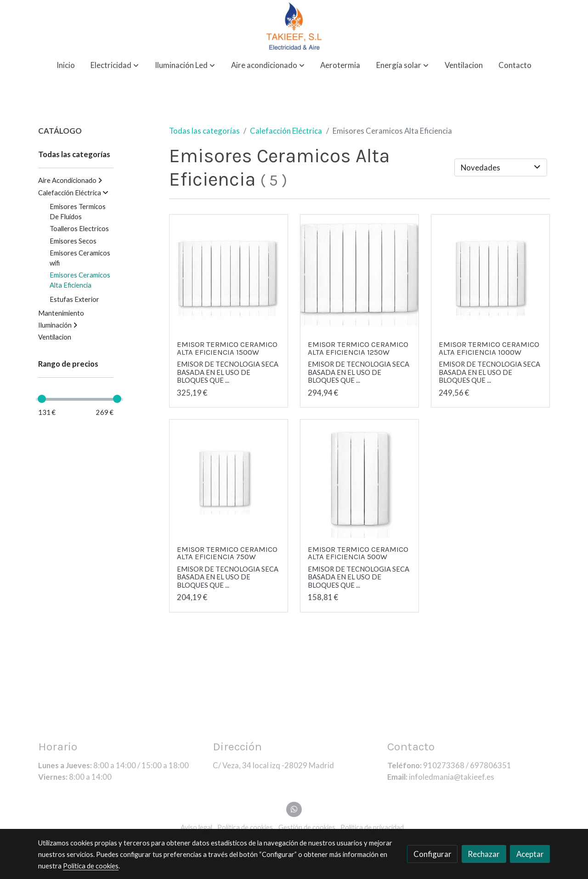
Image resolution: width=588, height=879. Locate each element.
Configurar (433, 854)
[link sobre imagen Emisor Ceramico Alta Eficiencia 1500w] (229, 274)
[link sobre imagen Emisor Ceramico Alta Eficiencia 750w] (229, 479)
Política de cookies (91, 866)
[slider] (42, 399)
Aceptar (530, 854)
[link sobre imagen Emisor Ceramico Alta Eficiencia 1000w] (491, 274)
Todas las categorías (204, 131)
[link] (294, 26)
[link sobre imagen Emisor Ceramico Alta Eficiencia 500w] (360, 479)
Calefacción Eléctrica (286, 131)
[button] (115, 65)
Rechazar (484, 854)
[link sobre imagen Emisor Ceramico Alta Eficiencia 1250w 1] (360, 274)
